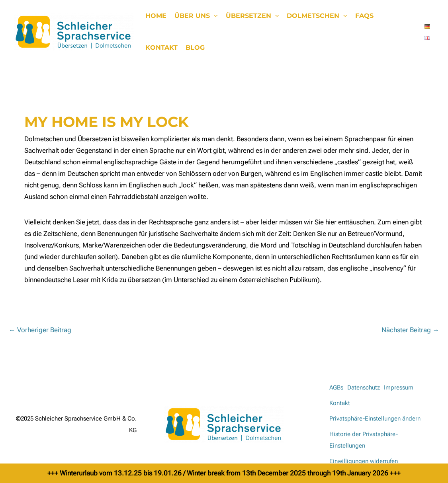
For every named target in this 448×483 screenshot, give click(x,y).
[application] (214, 16)
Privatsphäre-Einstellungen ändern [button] (375, 419)
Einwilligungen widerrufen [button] (364, 461)
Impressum (399, 388)
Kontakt (161, 48)
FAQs (364, 16)
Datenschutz (364, 388)
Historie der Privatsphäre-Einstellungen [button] (364, 440)
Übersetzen (252, 16)
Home (156, 16)
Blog (195, 48)
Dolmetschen (317, 16)
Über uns (196, 16)
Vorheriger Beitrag (40, 330)
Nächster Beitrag (410, 330)
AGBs (336, 388)
